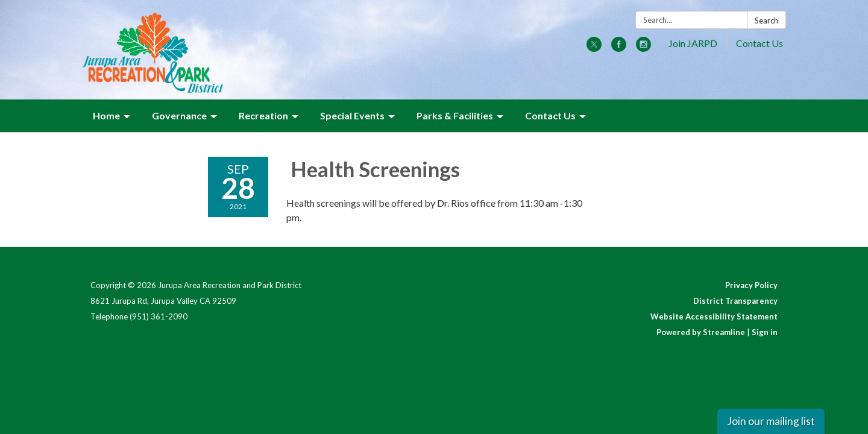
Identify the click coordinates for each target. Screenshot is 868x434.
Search (766, 20)
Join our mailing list (771, 421)
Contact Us (759, 43)
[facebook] (619, 48)
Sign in (765, 332)
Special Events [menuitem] (352, 115)
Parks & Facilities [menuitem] (455, 115)
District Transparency (735, 301)
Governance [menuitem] (179, 115)
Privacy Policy (751, 285)
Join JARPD (693, 43)
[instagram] (643, 48)
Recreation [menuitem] (263, 115)
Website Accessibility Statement (714, 316)
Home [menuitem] (106, 115)
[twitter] (594, 48)
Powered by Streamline (701, 332)
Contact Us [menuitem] (550, 115)
